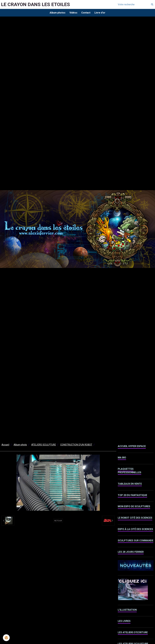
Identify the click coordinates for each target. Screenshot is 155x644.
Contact (86, 13)
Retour (58, 521)
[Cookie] (6, 638)
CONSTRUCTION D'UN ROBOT (76, 445)
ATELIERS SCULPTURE (44, 445)
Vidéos (73, 13)
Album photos (57, 13)
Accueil (5, 445)
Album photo (20, 445)
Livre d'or (101, 13)
